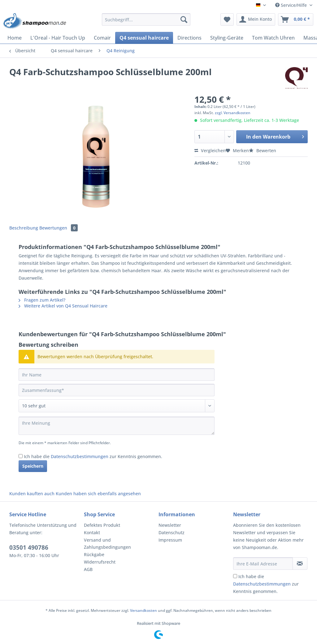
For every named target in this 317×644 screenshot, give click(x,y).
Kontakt (92, 532)
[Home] (15, 38)
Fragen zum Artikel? (42, 300)
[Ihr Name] (117, 375)
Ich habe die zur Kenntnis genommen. (93, 456)
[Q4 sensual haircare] (144, 38)
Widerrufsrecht (100, 562)
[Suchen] (184, 19)
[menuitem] (146, 22)
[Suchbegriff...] (146, 19)
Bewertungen (59, 228)
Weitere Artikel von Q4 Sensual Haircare (63, 306)
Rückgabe (94, 554)
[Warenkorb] (296, 19)
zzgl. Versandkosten (233, 113)
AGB (88, 569)
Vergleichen (210, 150)
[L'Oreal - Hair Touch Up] (58, 38)
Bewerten (263, 150)
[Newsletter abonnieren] (300, 564)
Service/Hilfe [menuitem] (292, 5)
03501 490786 (29, 547)
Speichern (33, 466)
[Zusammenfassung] (117, 390)
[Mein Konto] (256, 19)
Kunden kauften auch (32, 494)
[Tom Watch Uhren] (273, 38)
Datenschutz (172, 532)
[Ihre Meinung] (117, 426)
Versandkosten (143, 610)
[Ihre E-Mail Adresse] (263, 564)
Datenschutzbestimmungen (80, 456)
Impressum (170, 540)
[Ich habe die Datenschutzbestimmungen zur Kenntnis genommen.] (21, 456)
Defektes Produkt (102, 525)
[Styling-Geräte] (227, 38)
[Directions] (189, 38)
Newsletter (170, 525)
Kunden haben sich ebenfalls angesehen (98, 494)
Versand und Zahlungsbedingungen (107, 544)
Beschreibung (24, 228)
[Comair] (102, 38)
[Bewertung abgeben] (117, 406)
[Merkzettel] (227, 19)
